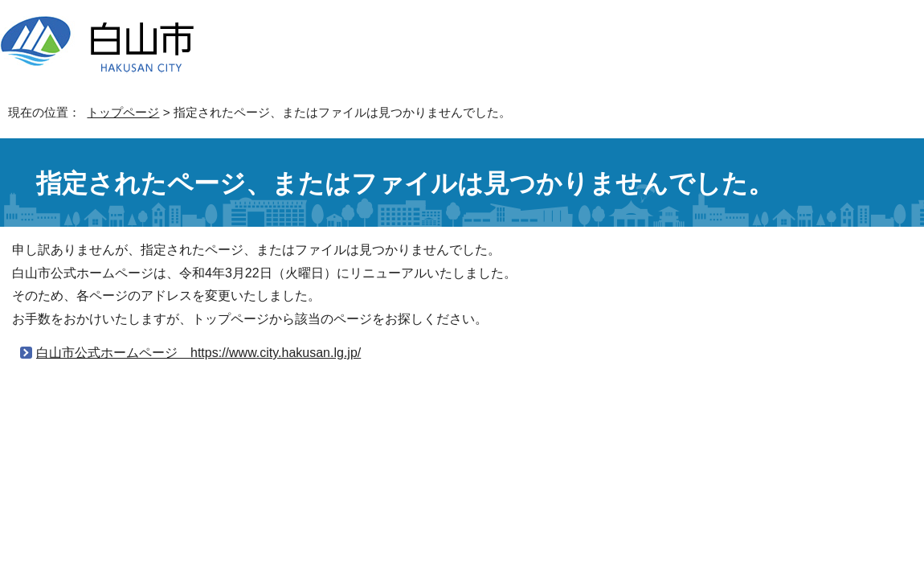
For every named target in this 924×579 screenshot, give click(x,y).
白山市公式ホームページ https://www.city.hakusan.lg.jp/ (198, 353)
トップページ (123, 112)
